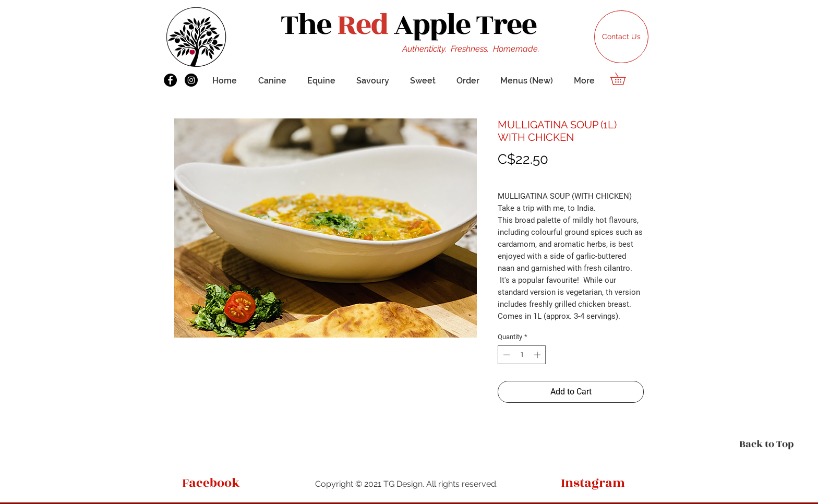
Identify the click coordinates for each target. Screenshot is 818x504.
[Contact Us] (621, 37)
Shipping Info (519, 175)
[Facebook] (170, 80)
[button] (624, 79)
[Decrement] (506, 355)
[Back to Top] (767, 444)
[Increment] (538, 355)
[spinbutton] (522, 355)
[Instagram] (191, 80)
